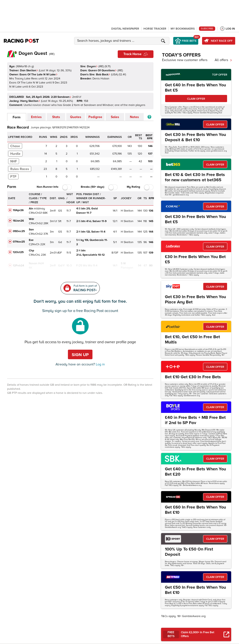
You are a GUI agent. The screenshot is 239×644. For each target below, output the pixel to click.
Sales (115, 117)
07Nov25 (19, 242)
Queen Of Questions (102, 70)
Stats (56, 117)
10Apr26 (18, 210)
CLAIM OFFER (196, 99)
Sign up (80, 355)
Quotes (76, 117)
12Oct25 (18, 252)
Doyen (92, 66)
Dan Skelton (29, 70)
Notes (134, 117)
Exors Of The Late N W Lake (39, 75)
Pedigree (95, 117)
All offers (223, 60)
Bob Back (103, 75)
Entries (36, 117)
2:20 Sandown (61, 97)
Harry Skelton (30, 101)
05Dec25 (19, 231)
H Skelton (127, 211)
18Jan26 (18, 221)
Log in (100, 364)
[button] (122, 41)
